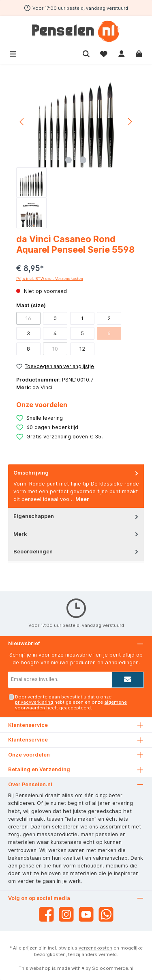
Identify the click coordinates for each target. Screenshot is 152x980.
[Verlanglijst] (104, 53)
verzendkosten (95, 948)
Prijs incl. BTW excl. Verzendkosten (50, 279)
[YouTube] (86, 914)
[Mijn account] (122, 53)
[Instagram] (66, 914)
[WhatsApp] (106, 914)
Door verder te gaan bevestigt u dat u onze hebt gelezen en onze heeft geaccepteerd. (71, 702)
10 (55, 349)
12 (82, 349)
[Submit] (128, 680)
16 (28, 318)
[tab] (76, 486)
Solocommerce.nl (113, 968)
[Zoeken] (86, 53)
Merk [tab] (77, 534)
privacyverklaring (34, 702)
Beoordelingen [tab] (77, 552)
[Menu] (13, 53)
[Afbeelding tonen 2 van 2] (83, 160)
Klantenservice (28, 740)
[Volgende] (130, 122)
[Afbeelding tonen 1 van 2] (69, 160)
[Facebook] (46, 914)
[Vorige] (22, 122)
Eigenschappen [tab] (77, 516)
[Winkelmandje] (139, 53)
